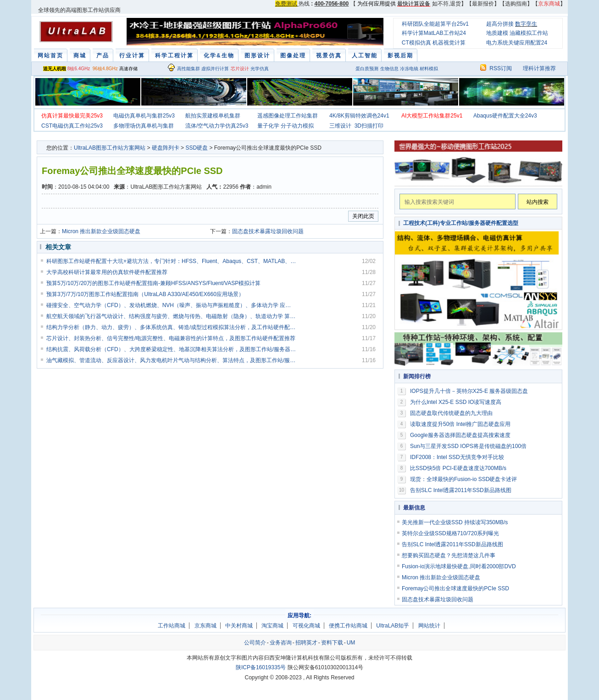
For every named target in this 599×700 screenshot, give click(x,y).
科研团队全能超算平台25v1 (435, 24)
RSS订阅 (501, 68)
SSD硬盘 (197, 148)
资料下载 (332, 643)
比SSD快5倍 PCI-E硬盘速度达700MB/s (458, 468)
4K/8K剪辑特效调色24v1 (359, 116)
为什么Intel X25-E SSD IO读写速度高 (456, 402)
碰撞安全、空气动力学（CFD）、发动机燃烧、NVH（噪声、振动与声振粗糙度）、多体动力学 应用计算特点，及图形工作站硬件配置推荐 (171, 305)
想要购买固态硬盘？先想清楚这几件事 (449, 555)
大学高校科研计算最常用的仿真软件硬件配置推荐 (107, 272)
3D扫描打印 (369, 126)
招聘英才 (306, 643)
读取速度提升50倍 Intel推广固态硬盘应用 (460, 424)
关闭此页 (363, 216)
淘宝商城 (272, 626)
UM (351, 643)
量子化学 (268, 126)
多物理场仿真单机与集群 (144, 126)
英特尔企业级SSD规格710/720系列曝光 (450, 533)
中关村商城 (239, 626)
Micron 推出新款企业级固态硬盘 (101, 231)
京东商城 (205, 626)
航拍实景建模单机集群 (213, 116)
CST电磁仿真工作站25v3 (72, 126)
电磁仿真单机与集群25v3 (144, 116)
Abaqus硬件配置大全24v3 (505, 116)
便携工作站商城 (348, 626)
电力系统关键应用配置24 (517, 43)
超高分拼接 (500, 24)
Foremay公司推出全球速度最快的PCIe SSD (455, 588)
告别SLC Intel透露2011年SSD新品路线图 (461, 490)
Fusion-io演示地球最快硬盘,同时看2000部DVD (459, 566)
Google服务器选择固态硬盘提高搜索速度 (460, 435)
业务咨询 (281, 643)
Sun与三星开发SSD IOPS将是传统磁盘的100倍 (468, 446)
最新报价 (483, 4)
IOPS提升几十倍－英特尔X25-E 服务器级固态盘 (469, 391)
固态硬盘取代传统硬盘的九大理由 (451, 413)
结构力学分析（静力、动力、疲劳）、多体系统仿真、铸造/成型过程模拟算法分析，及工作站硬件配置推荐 (171, 327)
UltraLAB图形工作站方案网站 (110, 148)
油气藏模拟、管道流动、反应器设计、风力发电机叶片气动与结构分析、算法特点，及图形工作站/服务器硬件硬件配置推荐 (171, 360)
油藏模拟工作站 (529, 33)
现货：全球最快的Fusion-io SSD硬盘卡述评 (463, 479)
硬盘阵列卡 (166, 148)
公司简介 (255, 643)
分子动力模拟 (297, 126)
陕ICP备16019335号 (261, 667)
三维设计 (340, 126)
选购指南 (516, 4)
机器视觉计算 (449, 43)
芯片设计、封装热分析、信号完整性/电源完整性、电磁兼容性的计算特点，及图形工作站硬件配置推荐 (171, 338)
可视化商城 (306, 626)
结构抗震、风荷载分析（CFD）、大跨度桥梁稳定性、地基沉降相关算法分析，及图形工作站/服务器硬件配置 (171, 349)
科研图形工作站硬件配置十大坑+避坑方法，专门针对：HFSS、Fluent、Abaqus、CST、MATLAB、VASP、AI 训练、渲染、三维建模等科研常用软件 (171, 261)
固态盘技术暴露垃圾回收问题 (268, 231)
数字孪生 (526, 24)
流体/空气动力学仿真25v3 (217, 126)
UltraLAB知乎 (393, 626)
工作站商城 (172, 626)
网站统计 (429, 626)
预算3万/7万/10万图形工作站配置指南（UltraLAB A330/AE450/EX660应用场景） (145, 294)
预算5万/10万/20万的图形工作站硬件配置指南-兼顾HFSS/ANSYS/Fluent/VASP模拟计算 (153, 283)
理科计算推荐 (539, 68)
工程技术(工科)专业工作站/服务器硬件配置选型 (461, 223)
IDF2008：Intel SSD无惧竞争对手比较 (457, 457)
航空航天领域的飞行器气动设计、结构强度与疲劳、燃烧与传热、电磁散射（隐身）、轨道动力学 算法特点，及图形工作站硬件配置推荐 (171, 316)
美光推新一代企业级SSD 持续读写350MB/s (455, 522)
